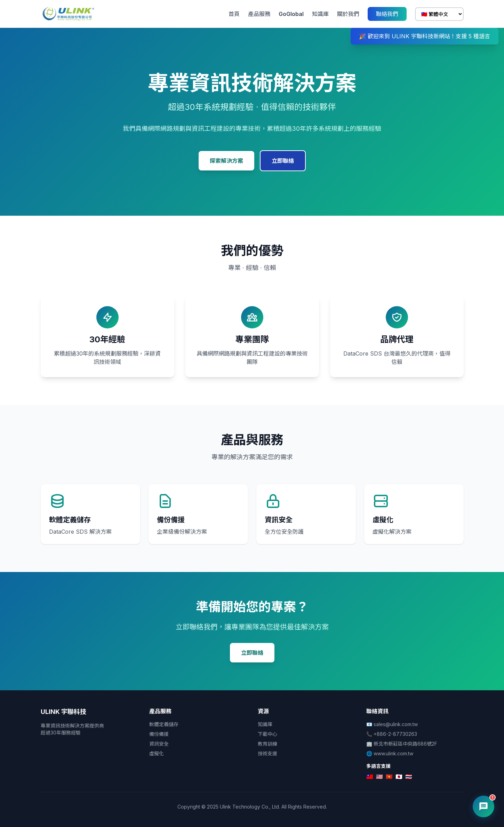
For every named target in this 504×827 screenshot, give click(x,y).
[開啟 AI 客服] (483, 806)
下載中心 (267, 734)
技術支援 (267, 753)
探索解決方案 (226, 161)
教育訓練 (267, 744)
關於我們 (348, 14)
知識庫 (320, 14)
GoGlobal (291, 14)
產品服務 (259, 14)
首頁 (234, 14)
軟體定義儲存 (164, 724)
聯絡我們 (387, 14)
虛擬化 (157, 753)
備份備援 (159, 734)
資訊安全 (159, 744)
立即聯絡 (283, 161)
